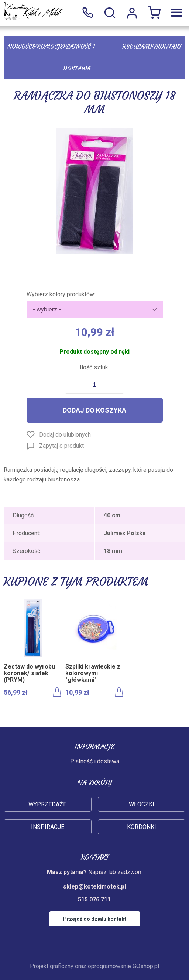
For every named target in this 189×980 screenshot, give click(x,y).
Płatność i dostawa (79, 57)
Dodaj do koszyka (94, 410)
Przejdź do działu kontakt (95, 919)
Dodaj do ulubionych (65, 435)
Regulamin (139, 46)
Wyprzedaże (47, 804)
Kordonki (142, 827)
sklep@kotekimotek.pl (94, 886)
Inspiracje (48, 827)
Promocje (48, 46)
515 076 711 (87, 13)
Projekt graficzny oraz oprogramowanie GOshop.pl (94, 966)
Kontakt (169, 46)
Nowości (20, 46)
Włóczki (142, 804)
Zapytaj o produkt (61, 446)
